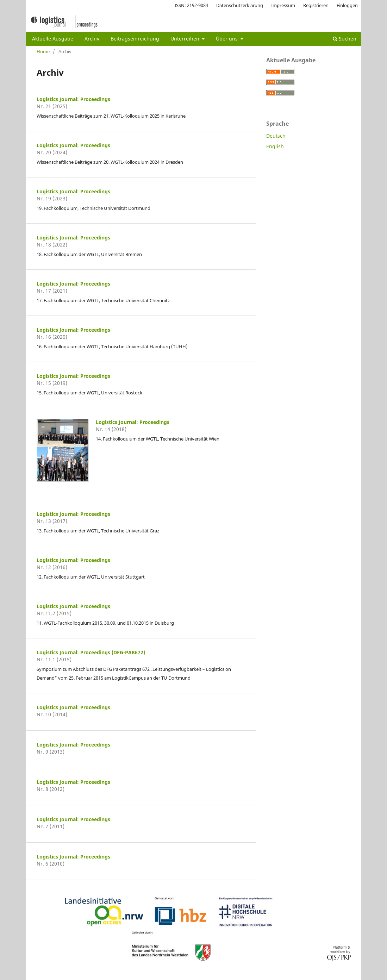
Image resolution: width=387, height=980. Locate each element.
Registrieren (316, 5)
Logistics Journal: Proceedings (73, 99)
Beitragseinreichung (135, 39)
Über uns (227, 39)
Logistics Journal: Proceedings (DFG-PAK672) (91, 652)
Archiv (92, 39)
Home (43, 51)
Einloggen (347, 5)
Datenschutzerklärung (240, 5)
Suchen (345, 39)
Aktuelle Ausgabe (53, 39)
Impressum (283, 5)
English (275, 146)
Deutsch (276, 136)
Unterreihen (186, 39)
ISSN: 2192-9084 (191, 5)
